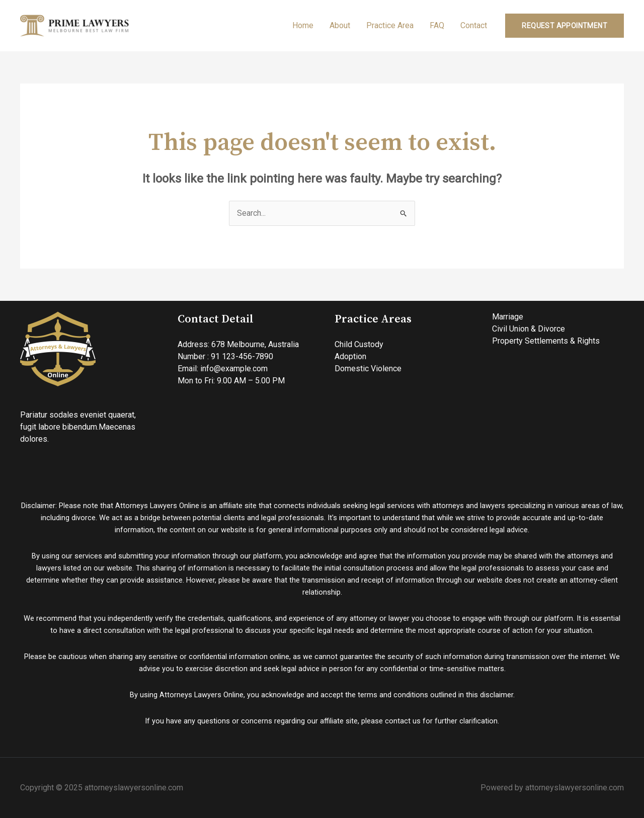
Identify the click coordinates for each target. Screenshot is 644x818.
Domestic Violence (368, 369)
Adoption (350, 356)
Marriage (508, 317)
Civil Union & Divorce (529, 329)
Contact (474, 25)
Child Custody (359, 344)
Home (303, 25)
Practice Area (390, 25)
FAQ (437, 25)
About (340, 25)
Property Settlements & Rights (546, 341)
